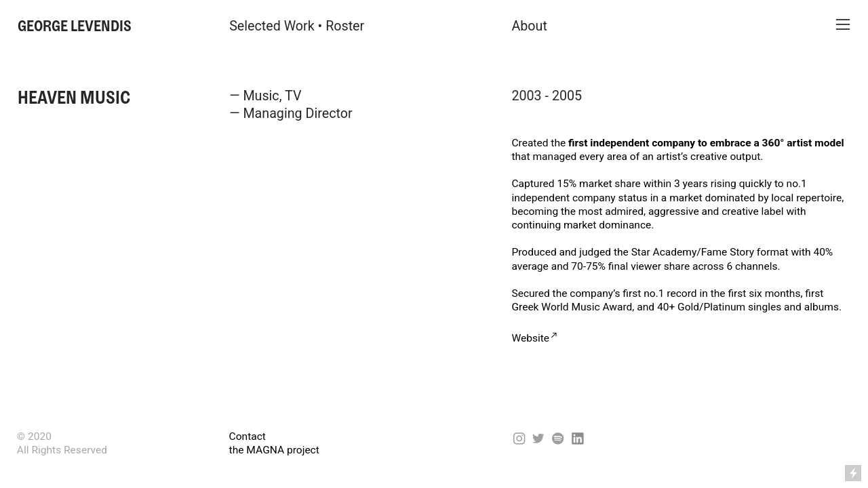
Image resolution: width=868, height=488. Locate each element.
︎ (843, 25)
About (529, 26)
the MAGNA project (274, 450)
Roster (345, 26)
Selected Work (272, 26)
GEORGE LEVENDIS (75, 26)
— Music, (255, 96)
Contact (248, 436)
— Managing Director (291, 114)
